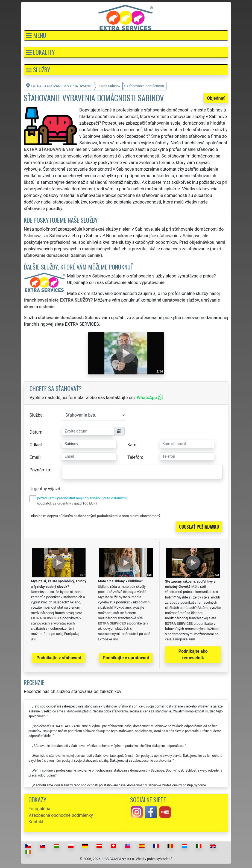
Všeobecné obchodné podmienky (61, 815)
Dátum (36, 432)
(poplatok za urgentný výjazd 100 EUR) (67, 503)
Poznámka (40, 470)
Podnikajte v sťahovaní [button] (59, 658)
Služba (36, 415)
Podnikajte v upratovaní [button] (126, 658)
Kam (132, 445)
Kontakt (36, 822)
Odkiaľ (36, 445)
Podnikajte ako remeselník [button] (193, 654)
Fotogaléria (39, 809)
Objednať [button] (216, 98)
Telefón (135, 457)
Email (35, 457)
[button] (126, 35)
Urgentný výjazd (45, 489)
